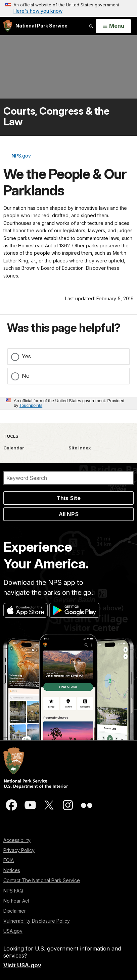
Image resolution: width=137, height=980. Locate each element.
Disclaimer (15, 911)
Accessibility (17, 840)
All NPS (69, 514)
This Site (68, 498)
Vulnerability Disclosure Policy (37, 921)
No (26, 376)
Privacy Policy (19, 850)
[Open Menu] (113, 26)
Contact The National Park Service (42, 880)
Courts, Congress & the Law (56, 116)
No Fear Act (16, 901)
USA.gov (13, 931)
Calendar (14, 448)
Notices (12, 870)
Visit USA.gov (22, 965)
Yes (26, 356)
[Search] (68, 478)
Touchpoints (31, 405)
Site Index (80, 448)
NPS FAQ (13, 891)
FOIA (9, 860)
